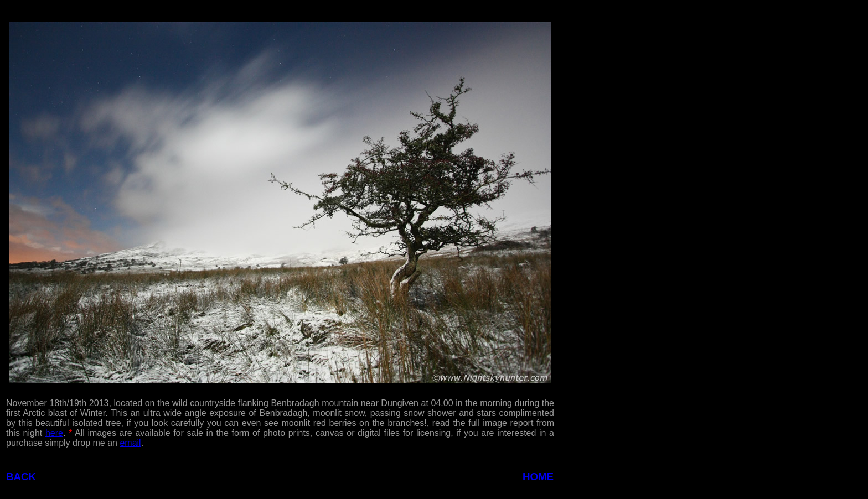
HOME (538, 477)
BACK (21, 477)
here (54, 433)
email (130, 443)
